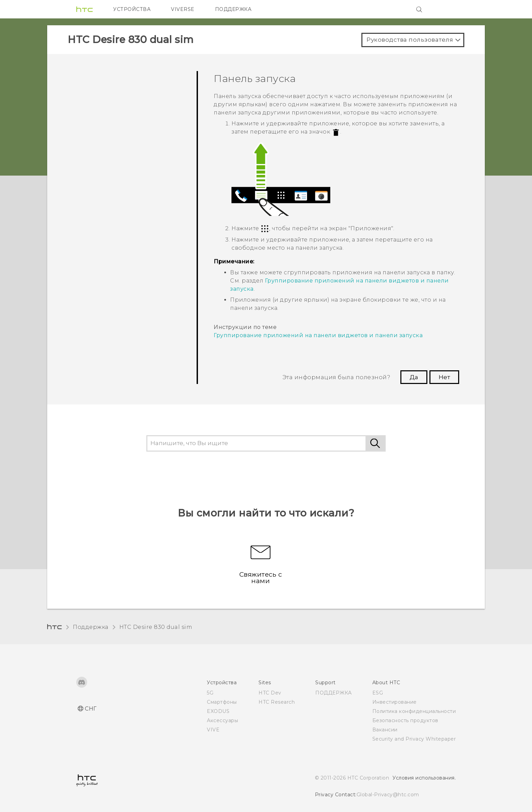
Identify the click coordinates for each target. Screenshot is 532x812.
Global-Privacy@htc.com (388, 795)
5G (210, 693)
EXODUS (218, 711)
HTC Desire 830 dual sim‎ (156, 627)
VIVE (213, 730)
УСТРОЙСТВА (132, 9)
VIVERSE (183, 9)
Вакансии (385, 730)
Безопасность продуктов (405, 720)
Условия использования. (424, 778)
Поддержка (91, 627)
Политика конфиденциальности (414, 711)
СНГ (91, 709)
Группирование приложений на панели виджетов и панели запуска (318, 335)
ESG (378, 693)
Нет (444, 377)
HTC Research (277, 702)
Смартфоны (222, 702)
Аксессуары (222, 720)
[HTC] (84, 9)
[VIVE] (447, 9)
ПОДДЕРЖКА (233, 9)
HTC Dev (270, 693)
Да (414, 377)
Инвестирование (395, 702)
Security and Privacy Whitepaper (414, 739)
